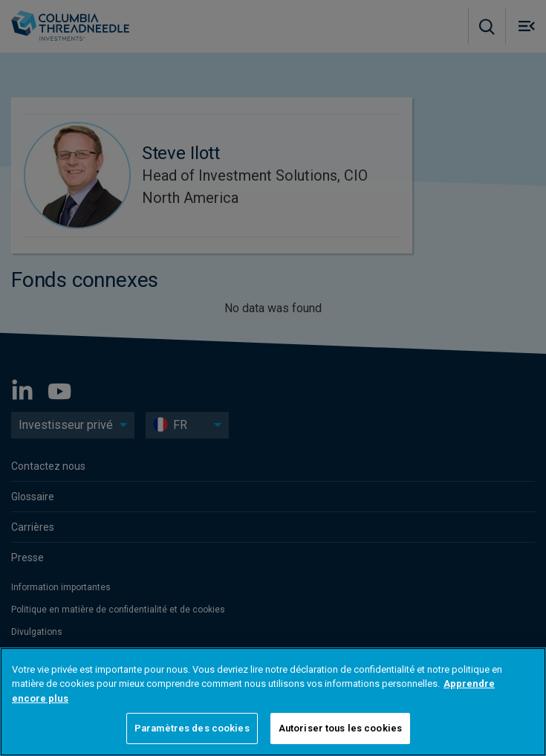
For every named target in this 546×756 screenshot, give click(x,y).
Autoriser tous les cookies (340, 728)
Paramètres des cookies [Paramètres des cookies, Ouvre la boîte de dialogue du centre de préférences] (192, 728)
